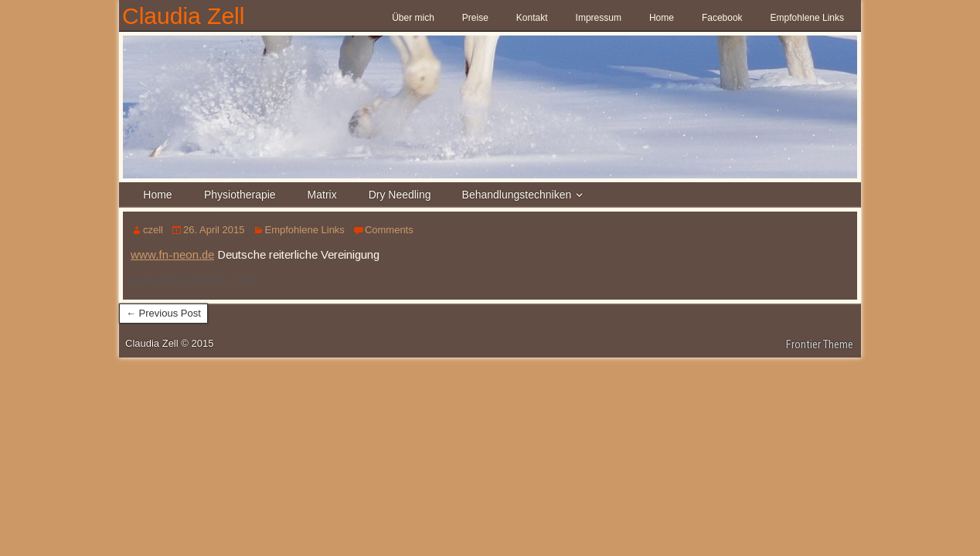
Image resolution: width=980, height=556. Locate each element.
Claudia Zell (183, 16)
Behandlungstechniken (517, 195)
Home (662, 18)
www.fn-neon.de (172, 254)
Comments (389, 230)
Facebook (722, 18)
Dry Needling (400, 195)
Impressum (599, 18)
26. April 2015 (214, 230)
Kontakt (532, 18)
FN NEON (172, 219)
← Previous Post (163, 313)
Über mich (413, 18)
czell (153, 230)
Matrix (322, 195)
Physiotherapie (240, 195)
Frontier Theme (820, 344)
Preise (475, 18)
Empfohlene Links (807, 18)
